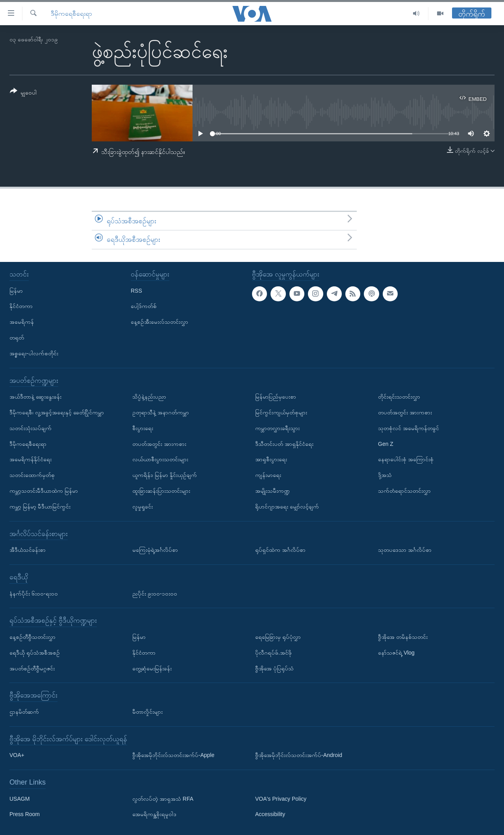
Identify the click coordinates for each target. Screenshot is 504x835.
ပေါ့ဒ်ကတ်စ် (144, 306)
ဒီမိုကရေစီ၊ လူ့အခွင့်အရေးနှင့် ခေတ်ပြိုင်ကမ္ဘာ (57, 412)
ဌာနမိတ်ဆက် (24, 712)
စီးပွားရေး (143, 428)
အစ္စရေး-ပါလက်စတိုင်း (34, 353)
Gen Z (386, 444)
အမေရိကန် (22, 322)
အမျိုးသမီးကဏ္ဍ (272, 491)
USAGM (19, 799)
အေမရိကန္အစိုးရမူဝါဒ (154, 815)
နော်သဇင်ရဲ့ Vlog (396, 653)
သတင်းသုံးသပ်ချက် (31, 428)
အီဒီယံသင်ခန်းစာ (28, 550)
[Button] (23, 93)
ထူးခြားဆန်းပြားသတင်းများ (161, 491)
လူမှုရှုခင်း (143, 507)
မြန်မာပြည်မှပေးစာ (276, 397)
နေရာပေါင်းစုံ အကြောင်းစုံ (406, 459)
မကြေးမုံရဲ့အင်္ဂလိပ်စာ (155, 550)
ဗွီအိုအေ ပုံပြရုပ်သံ (274, 668)
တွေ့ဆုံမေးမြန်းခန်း (152, 668)
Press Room (25, 815)
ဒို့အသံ (385, 475)
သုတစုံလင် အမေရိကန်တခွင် (409, 428)
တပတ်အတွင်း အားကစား (159, 444)
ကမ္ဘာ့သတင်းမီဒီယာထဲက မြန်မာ (44, 491)
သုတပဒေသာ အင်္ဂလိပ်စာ (405, 550)
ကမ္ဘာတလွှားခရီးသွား (277, 428)
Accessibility (270, 815)
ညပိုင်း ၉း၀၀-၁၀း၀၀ (155, 594)
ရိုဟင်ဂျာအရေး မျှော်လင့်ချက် (287, 507)
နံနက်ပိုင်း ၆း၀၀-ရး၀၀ (34, 594)
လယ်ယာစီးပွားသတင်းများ (160, 459)
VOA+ (17, 755)
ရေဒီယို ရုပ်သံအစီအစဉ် (35, 653)
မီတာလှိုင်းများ (147, 712)
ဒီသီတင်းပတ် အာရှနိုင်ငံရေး (284, 444)
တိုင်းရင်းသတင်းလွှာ (399, 397)
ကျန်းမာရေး (268, 475)
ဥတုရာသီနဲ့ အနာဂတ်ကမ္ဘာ (161, 412)
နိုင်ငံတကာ (21, 306)
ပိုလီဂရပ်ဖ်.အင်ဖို (273, 653)
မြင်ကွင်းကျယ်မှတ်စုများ (281, 412)
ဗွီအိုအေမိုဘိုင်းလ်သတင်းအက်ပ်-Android (299, 755)
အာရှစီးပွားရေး (271, 459)
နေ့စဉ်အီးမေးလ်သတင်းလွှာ (159, 322)
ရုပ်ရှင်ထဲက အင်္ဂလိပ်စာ (280, 550)
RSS (136, 291)
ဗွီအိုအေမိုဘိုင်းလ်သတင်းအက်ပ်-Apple (173, 755)
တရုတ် (17, 338)
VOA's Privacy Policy (281, 799)
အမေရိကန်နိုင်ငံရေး (31, 459)
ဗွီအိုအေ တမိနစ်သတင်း (403, 637)
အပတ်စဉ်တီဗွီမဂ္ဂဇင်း (32, 668)
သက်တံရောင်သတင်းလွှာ (404, 491)
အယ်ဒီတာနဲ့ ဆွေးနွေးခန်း (35, 397)
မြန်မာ (16, 291)
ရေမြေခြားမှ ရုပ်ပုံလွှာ (278, 637)
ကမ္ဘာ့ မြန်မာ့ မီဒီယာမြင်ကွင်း (40, 507)
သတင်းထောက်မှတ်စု (32, 475)
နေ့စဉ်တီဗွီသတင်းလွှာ (32, 637)
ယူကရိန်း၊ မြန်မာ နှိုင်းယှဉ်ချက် (165, 475)
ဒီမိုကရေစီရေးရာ (71, 14)
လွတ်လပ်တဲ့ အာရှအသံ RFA (163, 799)
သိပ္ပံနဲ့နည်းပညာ (149, 397)
